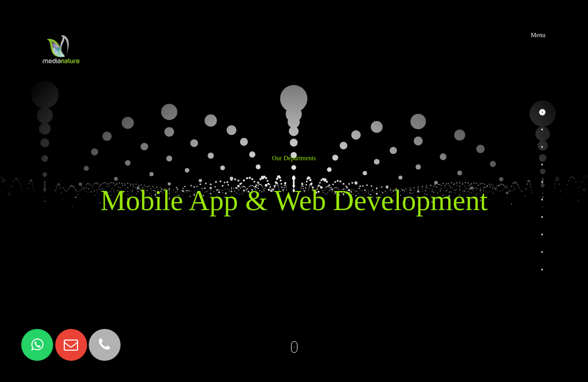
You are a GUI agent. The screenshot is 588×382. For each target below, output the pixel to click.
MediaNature (61, 35)
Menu (538, 35)
